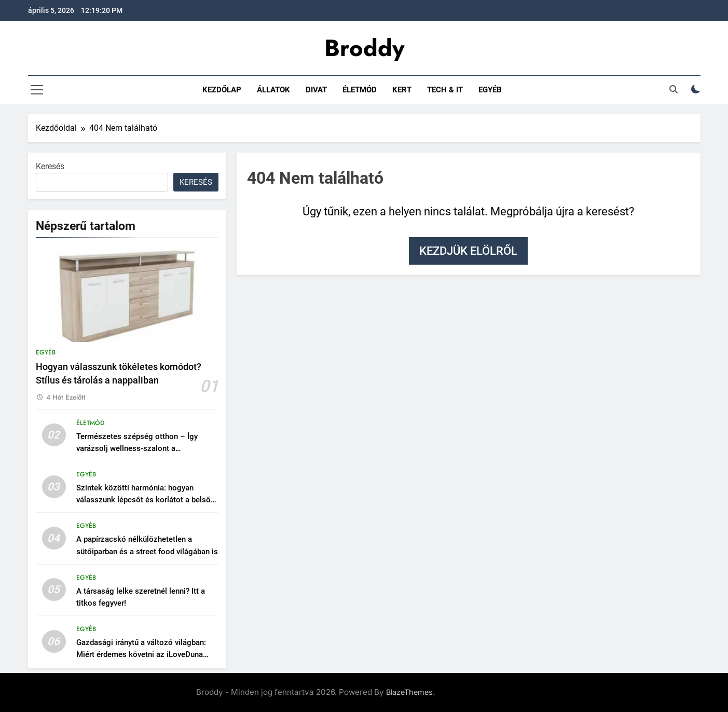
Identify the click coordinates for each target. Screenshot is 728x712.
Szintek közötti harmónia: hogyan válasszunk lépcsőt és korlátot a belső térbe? (143, 500)
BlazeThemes (409, 692)
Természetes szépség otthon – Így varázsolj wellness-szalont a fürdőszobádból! (137, 448)
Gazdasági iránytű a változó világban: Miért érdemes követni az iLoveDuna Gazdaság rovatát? (141, 654)
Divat (316, 90)
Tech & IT (445, 90)
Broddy (364, 48)
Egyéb (490, 90)
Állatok (273, 90)
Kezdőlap (222, 90)
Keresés (50, 166)
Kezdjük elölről (468, 251)
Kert (402, 90)
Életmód (360, 90)
